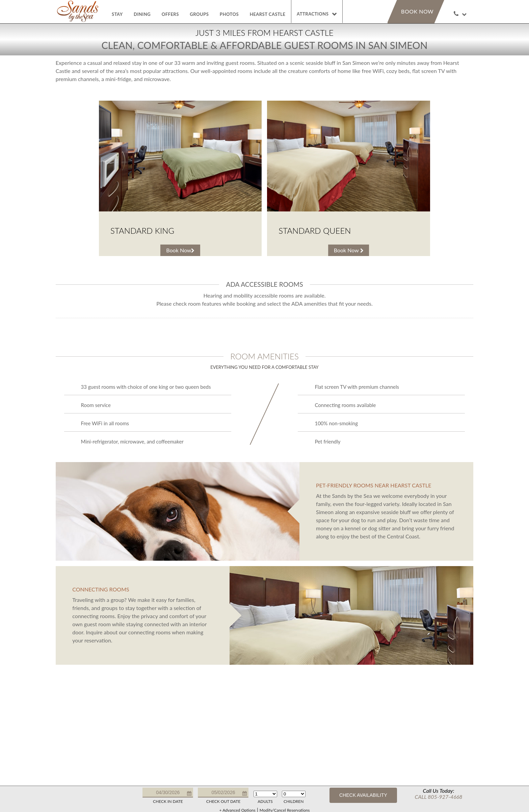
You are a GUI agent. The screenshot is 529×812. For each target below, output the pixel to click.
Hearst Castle (268, 14)
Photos (229, 14)
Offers (170, 14)
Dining (142, 14)
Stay (117, 14)
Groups (199, 14)
